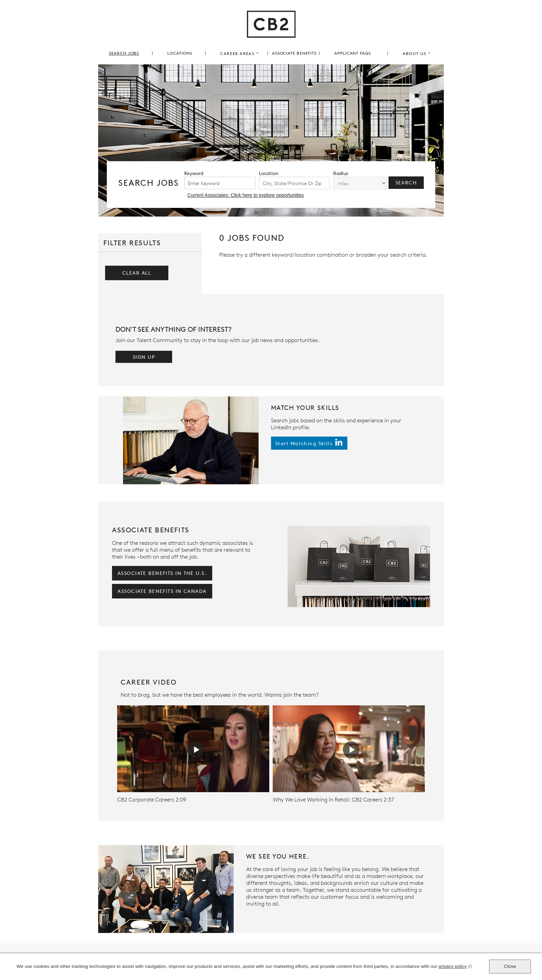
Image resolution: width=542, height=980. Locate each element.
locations (180, 53)
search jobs (124, 53)
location (269, 173)
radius (341, 173)
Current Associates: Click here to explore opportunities (246, 195)
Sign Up (144, 357)
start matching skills (304, 443)
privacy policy (453, 967)
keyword (194, 173)
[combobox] (295, 183)
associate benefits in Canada (162, 591)
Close (510, 966)
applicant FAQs (353, 53)
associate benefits (294, 53)
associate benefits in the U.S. (162, 573)
